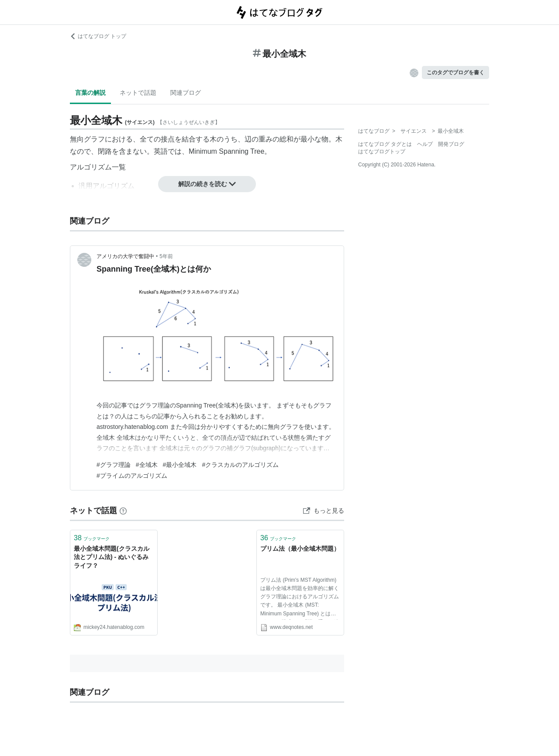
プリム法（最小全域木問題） (300, 549)
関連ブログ (186, 93)
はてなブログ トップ (98, 36)
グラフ (94, 139)
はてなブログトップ (382, 152)
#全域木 (147, 465)
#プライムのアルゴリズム (132, 476)
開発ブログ (451, 144)
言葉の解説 (90, 93)
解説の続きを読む (207, 184)
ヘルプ (425, 144)
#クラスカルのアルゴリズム (240, 465)
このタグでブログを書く (455, 72)
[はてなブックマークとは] (123, 511)
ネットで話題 (138, 93)
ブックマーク (92, 538)
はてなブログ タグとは (385, 144)
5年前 (166, 256)
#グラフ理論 (114, 465)
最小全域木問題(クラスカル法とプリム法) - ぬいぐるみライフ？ (112, 557)
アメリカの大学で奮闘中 (125, 256)
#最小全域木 (180, 465)
